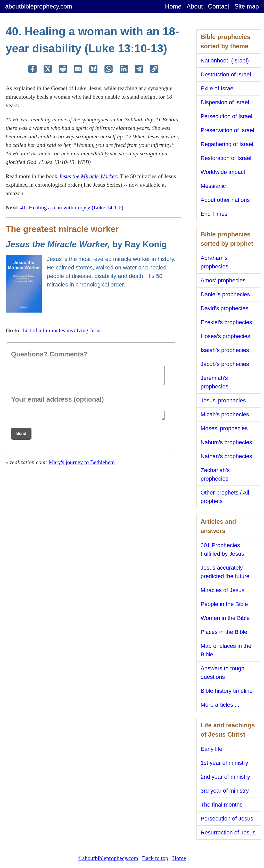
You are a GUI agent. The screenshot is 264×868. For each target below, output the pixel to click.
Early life (211, 749)
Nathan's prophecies (226, 456)
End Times (214, 214)
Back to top (155, 858)
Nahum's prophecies (226, 442)
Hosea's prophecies (225, 336)
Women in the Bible (225, 618)
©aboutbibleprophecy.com (108, 858)
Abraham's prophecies (214, 262)
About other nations (225, 200)
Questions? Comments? (49, 354)
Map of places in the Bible (226, 650)
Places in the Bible (224, 632)
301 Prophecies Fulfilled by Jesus (222, 550)
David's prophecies (224, 308)
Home (173, 6)
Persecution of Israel (226, 116)
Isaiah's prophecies (225, 350)
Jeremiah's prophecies (214, 382)
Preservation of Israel (227, 130)
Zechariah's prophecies (215, 474)
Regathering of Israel (227, 144)
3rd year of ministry (225, 791)
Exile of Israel (218, 88)
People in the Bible (224, 604)
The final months (222, 805)
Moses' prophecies (224, 428)
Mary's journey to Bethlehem (82, 462)
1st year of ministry (224, 763)
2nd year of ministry (225, 777)
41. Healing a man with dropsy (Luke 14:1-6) (72, 207)
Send (21, 433)
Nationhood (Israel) (225, 61)
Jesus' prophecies (223, 400)
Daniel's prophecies (225, 294)
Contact (219, 6)
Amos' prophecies (223, 280)
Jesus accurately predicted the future (225, 572)
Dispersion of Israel (225, 102)
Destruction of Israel (226, 74)
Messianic (213, 186)
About (195, 6)
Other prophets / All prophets (225, 497)
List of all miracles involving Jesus (62, 330)
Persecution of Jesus (227, 819)
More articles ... (220, 705)
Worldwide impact (223, 172)
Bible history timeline (227, 691)
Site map (247, 6)
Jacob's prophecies (225, 364)
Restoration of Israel (226, 158)
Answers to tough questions (222, 673)
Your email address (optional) (57, 399)
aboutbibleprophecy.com (39, 6)
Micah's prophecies (225, 414)
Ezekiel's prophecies (226, 322)
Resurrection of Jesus (228, 833)
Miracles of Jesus (222, 590)
